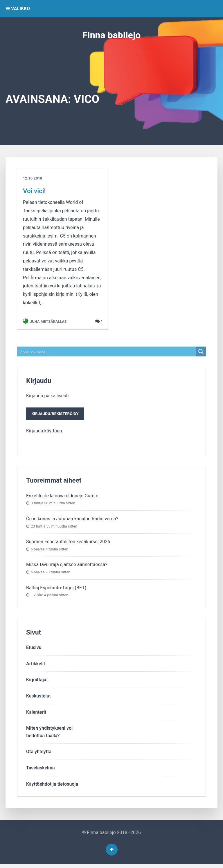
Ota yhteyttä (39, 753)
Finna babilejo (112, 35)
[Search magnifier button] (201, 351)
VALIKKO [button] (18, 9)
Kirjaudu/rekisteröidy (57, 415)
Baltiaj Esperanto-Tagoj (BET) (56, 589)
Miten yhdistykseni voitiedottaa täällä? (49, 734)
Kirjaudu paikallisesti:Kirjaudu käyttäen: (57, 414)
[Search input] (107, 351)
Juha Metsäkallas (45, 321)
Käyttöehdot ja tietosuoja (52, 786)
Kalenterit (36, 714)
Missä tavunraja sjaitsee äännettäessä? (67, 566)
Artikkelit (36, 665)
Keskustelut (38, 698)
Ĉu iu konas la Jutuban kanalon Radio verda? (72, 520)
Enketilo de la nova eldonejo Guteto (62, 498)
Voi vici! (34, 191)
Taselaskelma (41, 770)
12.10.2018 (33, 178)
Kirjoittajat (37, 682)
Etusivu (34, 649)
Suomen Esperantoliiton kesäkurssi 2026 (68, 543)
